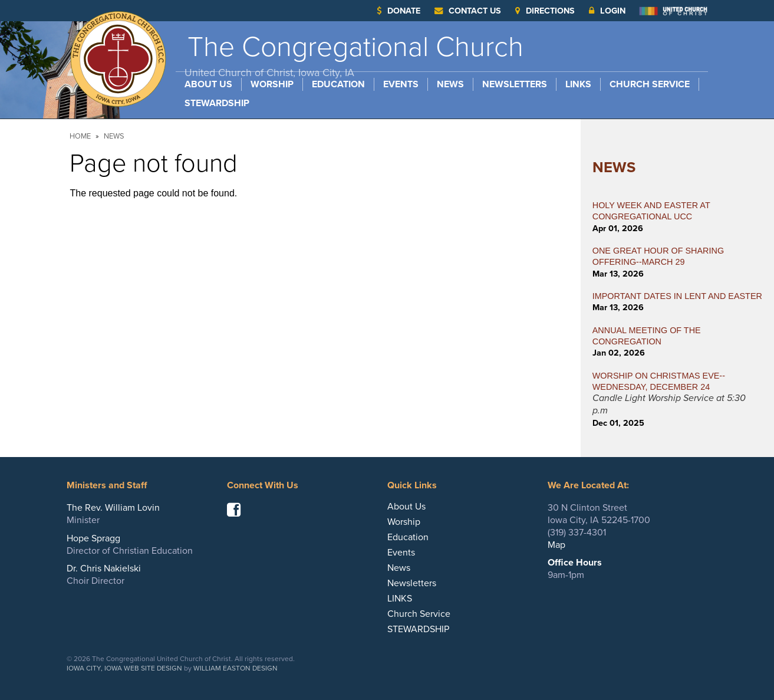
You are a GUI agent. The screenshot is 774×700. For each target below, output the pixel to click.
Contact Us (468, 11)
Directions (545, 11)
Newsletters (515, 84)
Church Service (650, 84)
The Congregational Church (354, 55)
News (450, 84)
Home (80, 136)
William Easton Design (236, 668)
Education (338, 84)
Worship (272, 84)
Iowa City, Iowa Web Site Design (124, 668)
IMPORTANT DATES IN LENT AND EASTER (677, 296)
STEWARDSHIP (217, 103)
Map (556, 545)
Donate (398, 11)
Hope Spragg (93, 538)
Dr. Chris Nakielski (104, 568)
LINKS (578, 84)
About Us (208, 84)
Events (401, 84)
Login (607, 11)
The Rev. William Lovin (113, 508)
